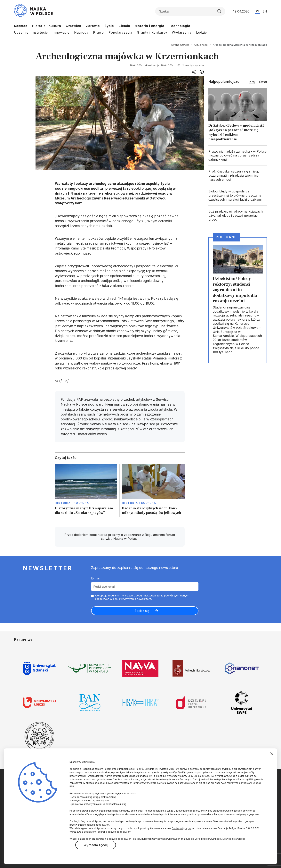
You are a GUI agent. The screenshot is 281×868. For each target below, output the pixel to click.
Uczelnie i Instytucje (31, 32)
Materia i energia (150, 26)
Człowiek (73, 26)
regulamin (114, 595)
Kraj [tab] (252, 82)
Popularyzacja (120, 32)
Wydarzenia (182, 32)
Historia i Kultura (47, 26)
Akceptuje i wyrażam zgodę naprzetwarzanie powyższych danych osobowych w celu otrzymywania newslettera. (142, 597)
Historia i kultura (72, 503)
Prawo (98, 32)
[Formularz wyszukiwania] (190, 11)
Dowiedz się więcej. (234, 839)
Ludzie (201, 32)
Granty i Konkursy (152, 32)
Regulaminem (155, 535)
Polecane (226, 237)
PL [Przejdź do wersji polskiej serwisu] (258, 11)
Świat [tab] (263, 82)
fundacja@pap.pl (181, 828)
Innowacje (61, 32)
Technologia (180, 26)
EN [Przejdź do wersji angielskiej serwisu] (265, 11)
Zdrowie (93, 26)
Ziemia (124, 26)
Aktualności (201, 45)
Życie (109, 26)
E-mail (96, 578)
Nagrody (81, 32)
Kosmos (21, 26)
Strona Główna (180, 45)
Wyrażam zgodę (96, 845)
